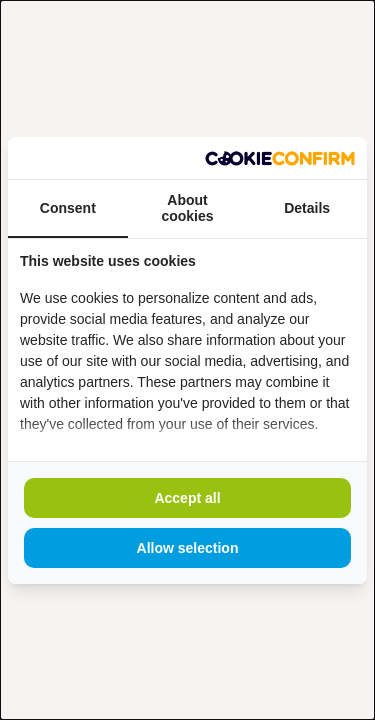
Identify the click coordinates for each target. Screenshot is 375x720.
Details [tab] (307, 208)
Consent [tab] (68, 208)
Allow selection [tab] (188, 548)
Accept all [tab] (187, 498)
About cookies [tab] (187, 208)
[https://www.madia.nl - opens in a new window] (280, 158)
